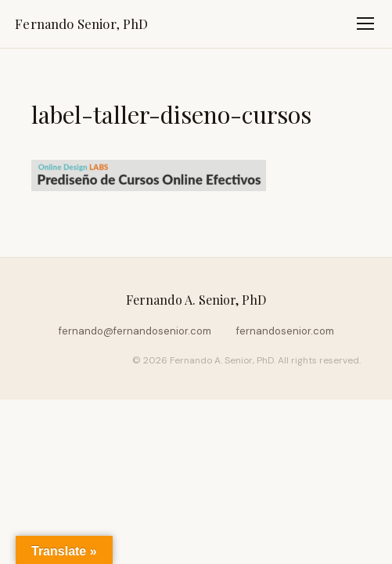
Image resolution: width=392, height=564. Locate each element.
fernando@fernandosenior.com (135, 331)
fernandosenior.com (285, 331)
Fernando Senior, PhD (81, 23)
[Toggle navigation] (365, 23)
